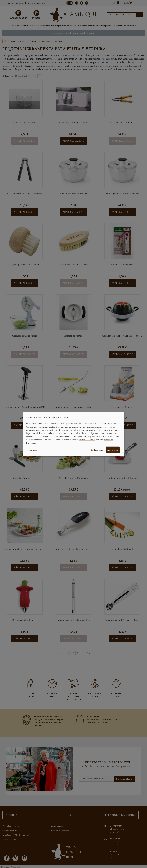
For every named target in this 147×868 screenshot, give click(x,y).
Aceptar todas (113, 450)
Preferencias (32, 450)
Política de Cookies (87, 440)
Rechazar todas (97, 450)
